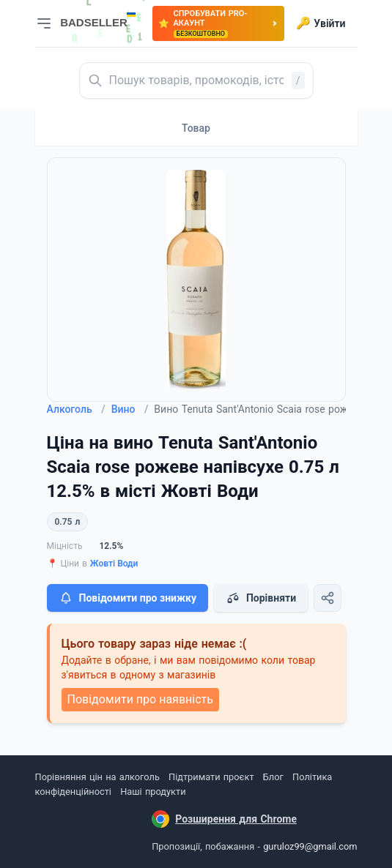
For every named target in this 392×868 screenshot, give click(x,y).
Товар (196, 128)
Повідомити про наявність (140, 699)
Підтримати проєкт (211, 777)
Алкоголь (76, 409)
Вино (130, 409)
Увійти (321, 23)
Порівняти (261, 598)
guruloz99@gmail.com (310, 846)
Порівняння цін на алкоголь (97, 777)
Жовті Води (114, 564)
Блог (273, 777)
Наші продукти (153, 792)
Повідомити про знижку (127, 598)
